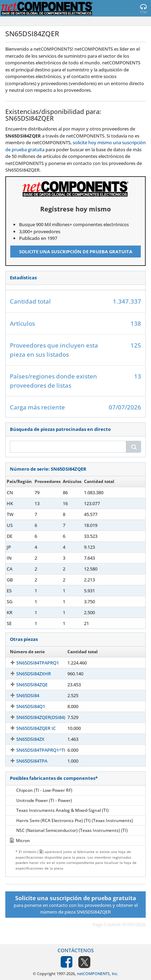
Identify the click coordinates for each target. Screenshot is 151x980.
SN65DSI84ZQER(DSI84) (41, 717)
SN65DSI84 (28, 695)
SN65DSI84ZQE (32, 685)
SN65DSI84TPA (32, 761)
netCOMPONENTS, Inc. (98, 973)
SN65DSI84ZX (30, 739)
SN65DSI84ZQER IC (36, 728)
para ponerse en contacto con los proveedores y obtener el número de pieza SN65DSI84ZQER (76, 905)
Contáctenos (76, 950)
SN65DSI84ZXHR (34, 674)
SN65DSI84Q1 (31, 706)
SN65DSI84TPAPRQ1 (38, 663)
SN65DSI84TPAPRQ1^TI (41, 750)
